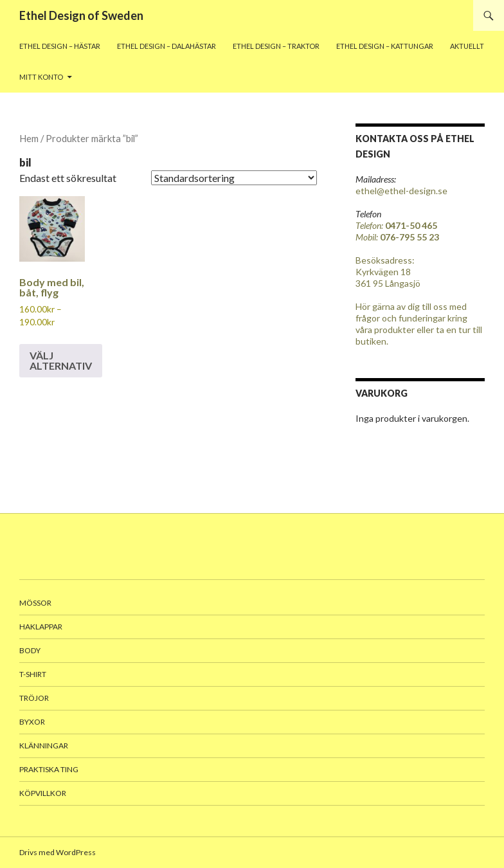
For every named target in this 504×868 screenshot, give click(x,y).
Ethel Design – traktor (276, 46)
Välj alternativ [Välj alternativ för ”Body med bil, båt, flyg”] (61, 360)
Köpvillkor (43, 793)
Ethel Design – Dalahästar (166, 46)
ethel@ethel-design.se (401, 191)
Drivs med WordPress (58, 852)
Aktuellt (467, 46)
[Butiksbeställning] (234, 178)
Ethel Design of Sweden (81, 15)
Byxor (32, 722)
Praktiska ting (49, 769)
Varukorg (382, 393)
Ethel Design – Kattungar (385, 46)
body (30, 650)
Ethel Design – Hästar (60, 46)
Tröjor (34, 698)
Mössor (35, 603)
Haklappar (41, 627)
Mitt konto (41, 77)
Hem (29, 138)
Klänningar (44, 746)
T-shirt (33, 674)
